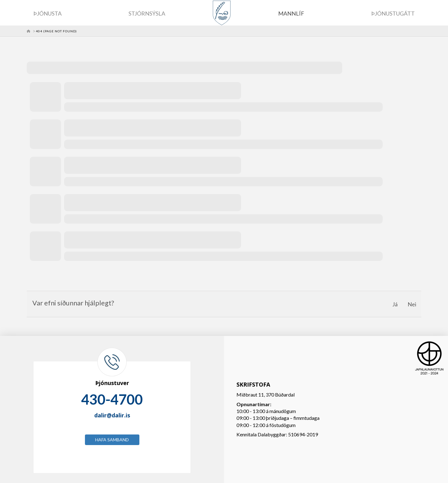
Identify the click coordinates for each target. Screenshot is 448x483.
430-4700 (112, 399)
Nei (412, 304)
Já (395, 304)
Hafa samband (112, 440)
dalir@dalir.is (112, 415)
